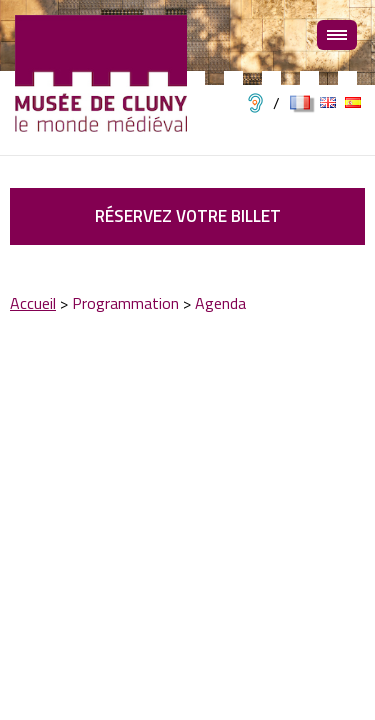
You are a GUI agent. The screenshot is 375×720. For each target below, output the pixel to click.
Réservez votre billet (188, 216)
